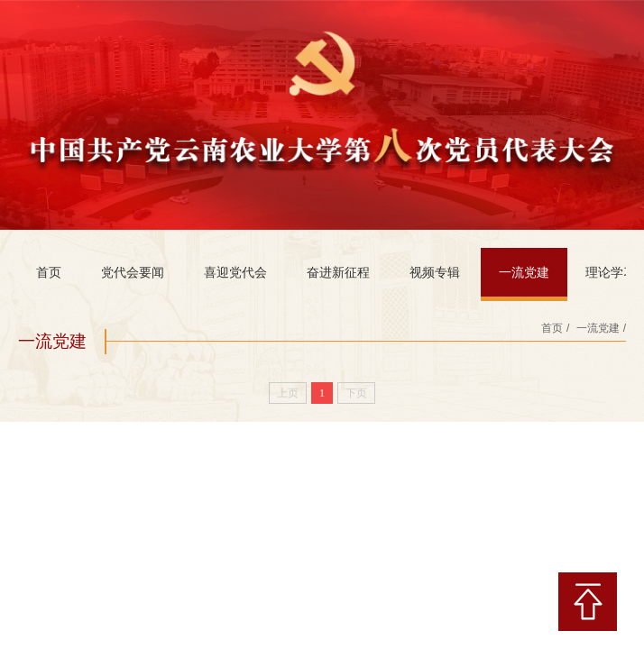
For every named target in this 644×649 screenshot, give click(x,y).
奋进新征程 (338, 272)
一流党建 (524, 272)
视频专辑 (435, 272)
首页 (49, 272)
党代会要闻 (133, 272)
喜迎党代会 (235, 272)
